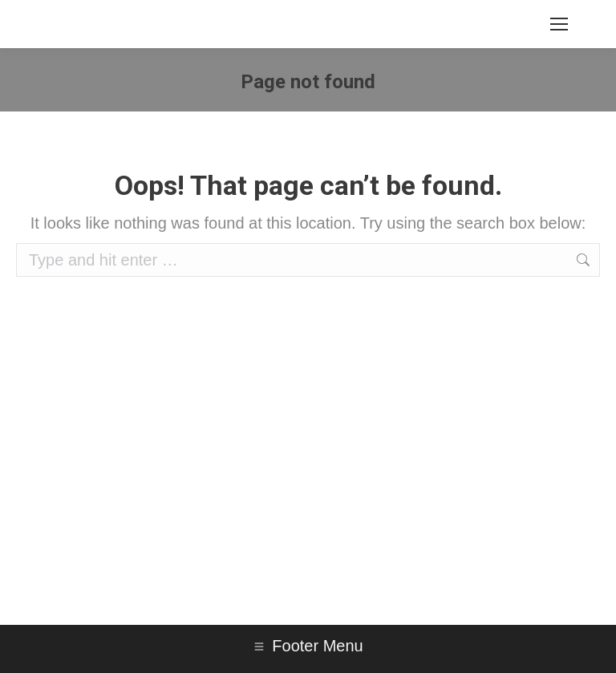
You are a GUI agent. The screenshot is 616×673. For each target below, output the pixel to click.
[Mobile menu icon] (559, 24)
